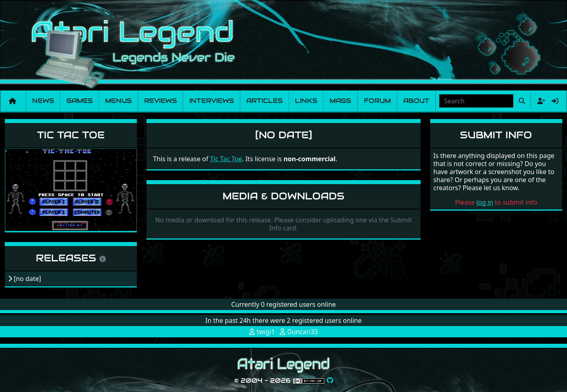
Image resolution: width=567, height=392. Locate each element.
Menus (118, 101)
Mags (340, 101)
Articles (264, 101)
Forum (377, 101)
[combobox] (476, 101)
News (43, 101)
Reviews (160, 101)
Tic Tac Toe (71, 135)
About (416, 101)
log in (485, 202)
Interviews (211, 101)
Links (306, 101)
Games (79, 101)
